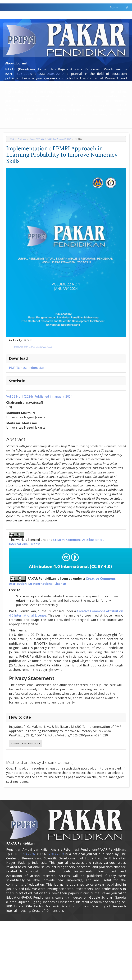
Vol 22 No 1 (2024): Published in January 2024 (50, 139)
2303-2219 (55, 74)
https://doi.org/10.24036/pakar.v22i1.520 (33, 347)
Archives (22, 139)
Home (12, 139)
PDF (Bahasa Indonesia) (26, 368)
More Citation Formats (26, 743)
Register (114, 7)
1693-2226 (23, 74)
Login (126, 7)
